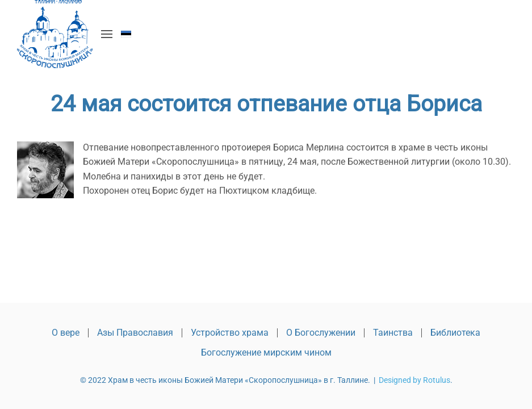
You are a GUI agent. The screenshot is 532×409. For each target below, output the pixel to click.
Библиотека (455, 333)
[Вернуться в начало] (55, 34)
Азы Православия (135, 333)
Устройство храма (230, 333)
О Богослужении (321, 333)
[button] (107, 34)
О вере (66, 333)
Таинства (393, 333)
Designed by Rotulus (414, 380)
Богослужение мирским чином (266, 352)
